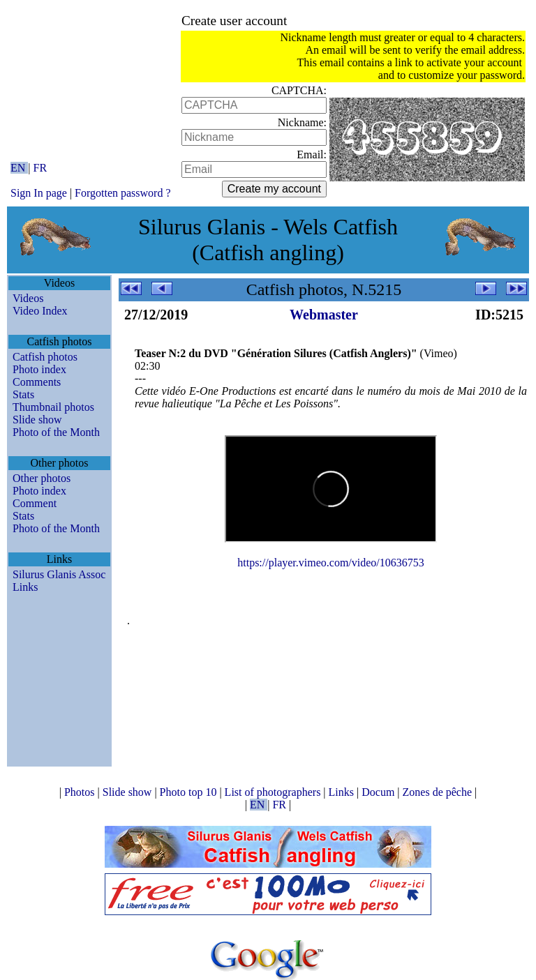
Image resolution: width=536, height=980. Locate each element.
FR (40, 168)
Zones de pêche (439, 792)
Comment (35, 503)
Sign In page (39, 193)
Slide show (37, 420)
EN (19, 168)
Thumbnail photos (53, 407)
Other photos (42, 478)
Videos (28, 298)
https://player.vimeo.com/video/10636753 (331, 563)
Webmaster (324, 315)
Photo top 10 (190, 792)
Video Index (40, 311)
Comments (37, 382)
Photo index (39, 369)
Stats (23, 394)
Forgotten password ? (122, 193)
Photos (81, 792)
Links (25, 587)
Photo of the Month (56, 432)
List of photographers (274, 792)
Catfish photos (45, 357)
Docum (379, 792)
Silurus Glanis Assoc (59, 574)
